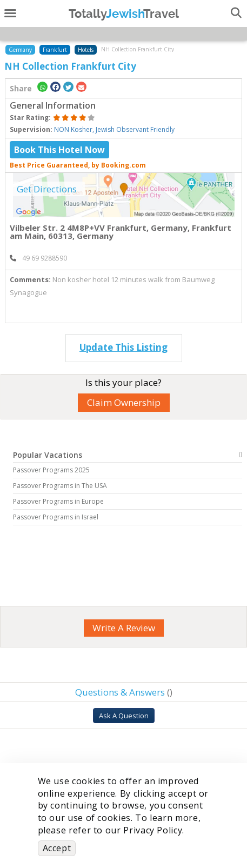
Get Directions (47, 189)
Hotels (86, 50)
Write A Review (124, 628)
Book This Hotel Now (59, 150)
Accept (57, 848)
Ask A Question (124, 716)
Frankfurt (55, 50)
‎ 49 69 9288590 (38, 258)
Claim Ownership (124, 402)
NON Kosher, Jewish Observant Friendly (114, 129)
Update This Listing (124, 347)
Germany (20, 50)
